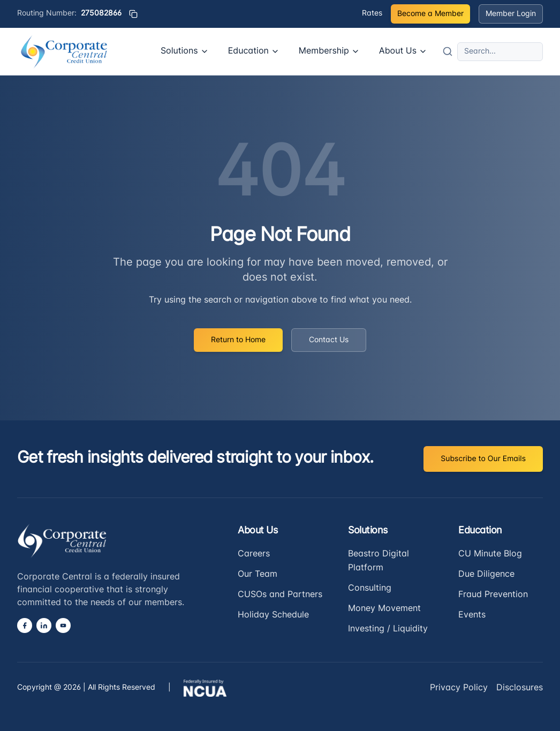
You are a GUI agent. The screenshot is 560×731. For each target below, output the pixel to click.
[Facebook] (25, 626)
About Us (403, 51)
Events (472, 615)
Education (254, 51)
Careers (254, 554)
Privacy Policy (459, 688)
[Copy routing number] (133, 14)
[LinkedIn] (44, 626)
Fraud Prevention (493, 595)
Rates (372, 14)
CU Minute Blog (490, 554)
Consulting (370, 589)
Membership (329, 51)
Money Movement (384, 609)
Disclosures (520, 688)
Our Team (258, 575)
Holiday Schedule (273, 615)
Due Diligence (486, 575)
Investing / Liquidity (388, 629)
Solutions (185, 51)
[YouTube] (63, 626)
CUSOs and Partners (280, 595)
